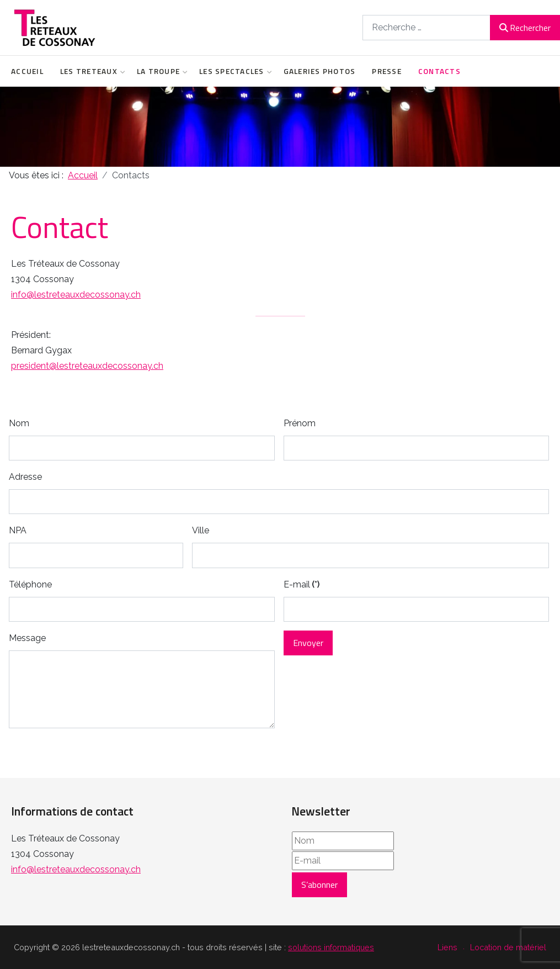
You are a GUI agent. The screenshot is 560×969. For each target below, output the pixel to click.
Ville (201, 530)
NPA (18, 530)
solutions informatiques (331, 947)
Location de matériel (508, 947)
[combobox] (426, 27)
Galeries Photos (320, 71)
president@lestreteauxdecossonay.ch (87, 366)
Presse (387, 71)
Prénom (300, 423)
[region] (280, 127)
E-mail (302, 584)
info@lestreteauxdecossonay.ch (76, 295)
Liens (447, 947)
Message (27, 638)
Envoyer (308, 643)
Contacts (439, 71)
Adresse (25, 477)
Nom (19, 423)
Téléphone (30, 584)
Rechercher (525, 28)
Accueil (27, 71)
